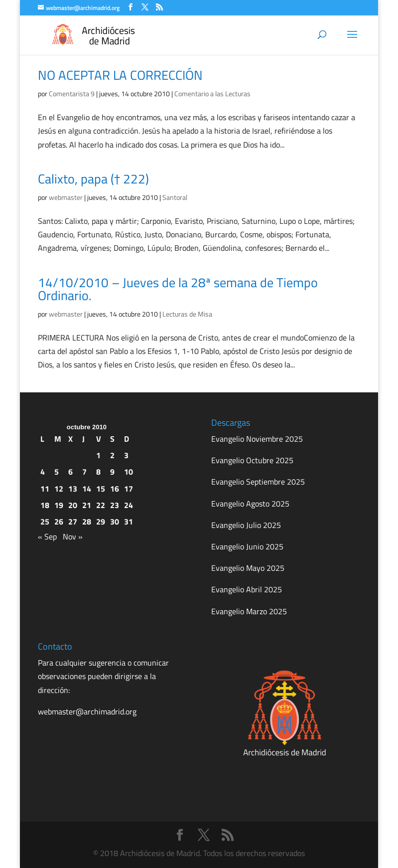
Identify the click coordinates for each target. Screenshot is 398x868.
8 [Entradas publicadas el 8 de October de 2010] (98, 472)
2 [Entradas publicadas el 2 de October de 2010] (112, 455)
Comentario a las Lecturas (212, 93)
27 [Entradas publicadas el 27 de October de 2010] (73, 521)
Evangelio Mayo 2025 (248, 568)
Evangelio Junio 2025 (247, 546)
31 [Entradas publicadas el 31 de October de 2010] (129, 521)
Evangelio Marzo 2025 (249, 611)
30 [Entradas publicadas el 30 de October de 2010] (115, 521)
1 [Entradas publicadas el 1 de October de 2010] (98, 455)
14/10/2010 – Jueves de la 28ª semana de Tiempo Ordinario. (178, 289)
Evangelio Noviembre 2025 (257, 439)
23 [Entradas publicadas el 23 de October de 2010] (115, 505)
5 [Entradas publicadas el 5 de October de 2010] (57, 472)
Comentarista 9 (72, 93)
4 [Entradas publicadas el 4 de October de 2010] (43, 472)
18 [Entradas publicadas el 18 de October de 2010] (45, 505)
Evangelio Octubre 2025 (252, 460)
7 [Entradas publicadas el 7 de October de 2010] (84, 472)
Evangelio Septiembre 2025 (258, 482)
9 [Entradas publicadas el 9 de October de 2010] (112, 472)
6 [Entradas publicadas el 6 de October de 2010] (70, 472)
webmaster (66, 197)
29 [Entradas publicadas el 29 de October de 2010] (101, 521)
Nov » (73, 536)
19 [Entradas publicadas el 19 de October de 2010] (59, 505)
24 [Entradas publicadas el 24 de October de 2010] (129, 505)
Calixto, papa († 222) (93, 179)
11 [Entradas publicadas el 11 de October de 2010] (45, 489)
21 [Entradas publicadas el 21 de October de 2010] (87, 505)
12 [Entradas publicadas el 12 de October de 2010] (59, 489)
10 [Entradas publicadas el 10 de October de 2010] (129, 472)
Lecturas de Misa (187, 314)
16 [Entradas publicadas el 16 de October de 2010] (115, 489)
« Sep (47, 536)
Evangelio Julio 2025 (246, 525)
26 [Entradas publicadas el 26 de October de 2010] (59, 521)
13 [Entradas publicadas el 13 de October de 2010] (73, 489)
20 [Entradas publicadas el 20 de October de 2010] (73, 505)
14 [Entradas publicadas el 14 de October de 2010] (87, 489)
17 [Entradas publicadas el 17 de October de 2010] (129, 489)
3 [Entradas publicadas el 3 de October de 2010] (126, 455)
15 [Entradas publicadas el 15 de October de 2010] (101, 489)
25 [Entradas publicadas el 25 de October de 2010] (45, 521)
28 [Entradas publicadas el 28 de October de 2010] (87, 521)
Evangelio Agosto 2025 (250, 504)
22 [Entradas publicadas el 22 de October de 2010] (101, 505)
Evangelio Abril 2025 (247, 589)
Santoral (175, 197)
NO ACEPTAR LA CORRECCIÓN (120, 75)
